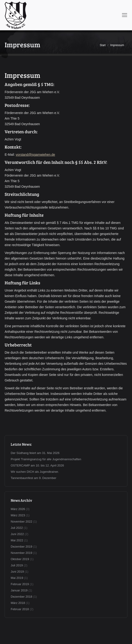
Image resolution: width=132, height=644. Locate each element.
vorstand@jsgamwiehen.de (35, 155)
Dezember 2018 (22, 597)
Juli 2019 (17, 565)
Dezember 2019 (22, 547)
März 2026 (18, 509)
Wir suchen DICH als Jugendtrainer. (35, 472)
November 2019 (22, 553)
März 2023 (18, 515)
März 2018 (18, 603)
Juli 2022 (17, 528)
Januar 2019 (19, 590)
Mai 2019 (17, 578)
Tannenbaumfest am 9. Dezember (34, 478)
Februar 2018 (20, 609)
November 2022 (22, 522)
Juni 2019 (17, 572)
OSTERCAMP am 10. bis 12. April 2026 (37, 465)
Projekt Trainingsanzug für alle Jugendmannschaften (46, 459)
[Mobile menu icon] (125, 15)
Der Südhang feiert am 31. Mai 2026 (35, 453)
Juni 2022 (17, 534)
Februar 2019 (20, 584)
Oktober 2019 (20, 559)
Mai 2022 (17, 540)
